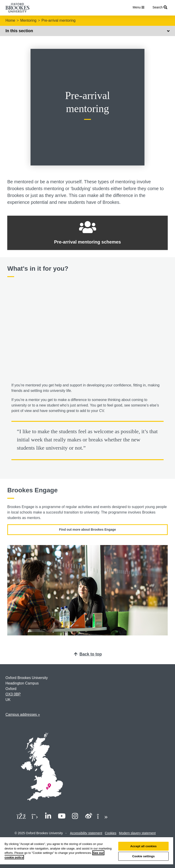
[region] (87, 853)
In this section (87, 31)
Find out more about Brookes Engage (87, 530)
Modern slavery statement (137, 833)
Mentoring (28, 20)
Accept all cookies (144, 846)
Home (10, 20)
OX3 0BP (13, 694)
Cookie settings (143, 856)
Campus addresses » (23, 715)
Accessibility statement (86, 833)
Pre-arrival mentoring (58, 20)
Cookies (111, 833)
